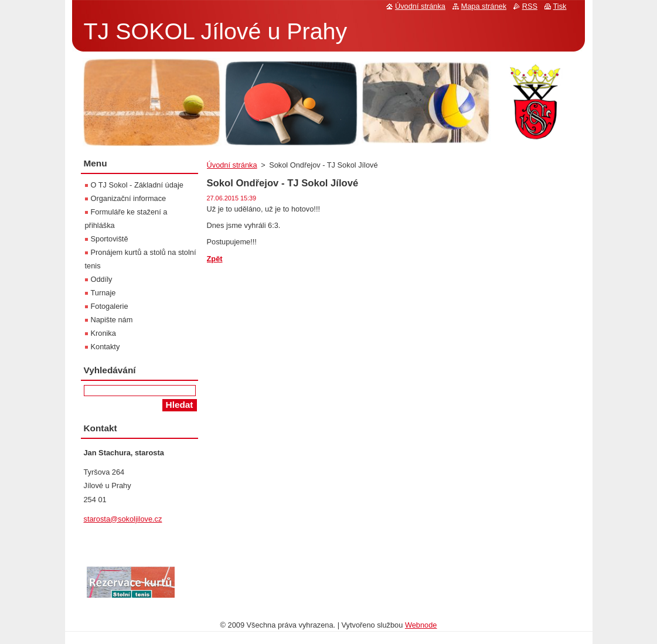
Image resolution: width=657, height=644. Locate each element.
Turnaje (103, 293)
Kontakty (105, 347)
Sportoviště (110, 239)
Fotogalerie (110, 306)
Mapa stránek (484, 6)
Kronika (103, 333)
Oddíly (102, 279)
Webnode (421, 625)
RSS (530, 6)
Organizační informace (129, 198)
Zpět (215, 259)
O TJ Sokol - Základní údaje (137, 185)
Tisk (560, 6)
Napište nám (112, 320)
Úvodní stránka (232, 165)
